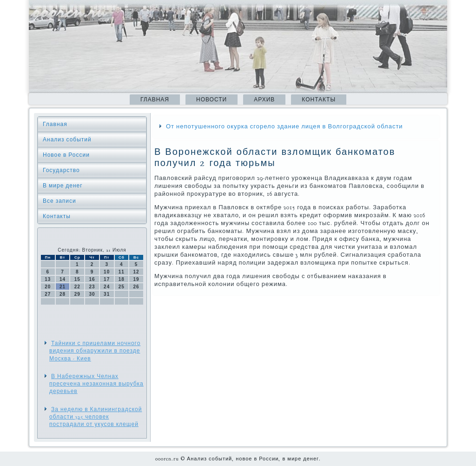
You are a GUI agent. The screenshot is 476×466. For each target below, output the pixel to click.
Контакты (319, 100)
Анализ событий (67, 140)
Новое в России (66, 155)
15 (77, 279)
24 (107, 287)
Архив (264, 100)
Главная (155, 100)
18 (122, 279)
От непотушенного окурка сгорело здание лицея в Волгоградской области (284, 126)
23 (92, 287)
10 (107, 272)
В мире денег (63, 186)
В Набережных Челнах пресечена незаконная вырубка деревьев (96, 384)
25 (122, 287)
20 (48, 287)
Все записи (59, 201)
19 (136, 279)
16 (92, 279)
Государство (61, 170)
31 (107, 294)
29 (77, 294)
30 (92, 294)
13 (48, 279)
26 (136, 287)
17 (107, 279)
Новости (212, 100)
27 (48, 294)
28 (63, 294)
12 (136, 272)
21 (63, 287)
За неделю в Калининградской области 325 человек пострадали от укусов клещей (96, 417)
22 (77, 287)
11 (122, 272)
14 (63, 279)
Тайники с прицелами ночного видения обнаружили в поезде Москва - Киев (95, 351)
